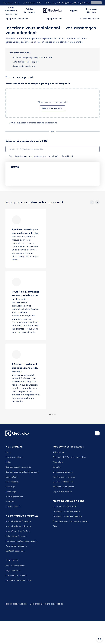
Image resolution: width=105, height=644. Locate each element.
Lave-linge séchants (14, 496)
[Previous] (92, 202)
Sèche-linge (11, 491)
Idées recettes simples (15, 565)
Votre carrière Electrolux (16, 546)
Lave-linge (10, 487)
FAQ (55, 526)
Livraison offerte (11, 3)
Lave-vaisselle (12, 482)
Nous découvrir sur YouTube (18, 531)
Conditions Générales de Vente (66, 511)
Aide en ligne (59, 452)
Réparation (58, 462)
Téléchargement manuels (64, 477)
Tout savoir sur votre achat (65, 506)
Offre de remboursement (16, 575)
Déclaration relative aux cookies (46, 604)
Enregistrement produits (63, 472)
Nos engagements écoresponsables (21, 541)
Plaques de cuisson (14, 457)
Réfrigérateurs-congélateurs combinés (22, 472)
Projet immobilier (13, 570)
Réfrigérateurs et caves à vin (18, 467)
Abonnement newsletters (64, 487)
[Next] (97, 202)
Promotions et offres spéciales (73, 3)
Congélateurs (11, 477)
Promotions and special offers (19, 580)
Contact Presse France (16, 551)
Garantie (57, 467)
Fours (8, 452)
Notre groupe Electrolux (16, 536)
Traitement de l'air (13, 506)
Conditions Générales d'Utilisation (68, 516)
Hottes (8, 462)
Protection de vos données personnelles (70, 521)
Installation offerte (32, 3)
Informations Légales (16, 604)
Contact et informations (63, 482)
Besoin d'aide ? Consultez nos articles (69, 457)
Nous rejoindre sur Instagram (18, 526)
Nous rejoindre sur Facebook (18, 521)
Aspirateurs (10, 501)
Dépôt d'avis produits (62, 491)
